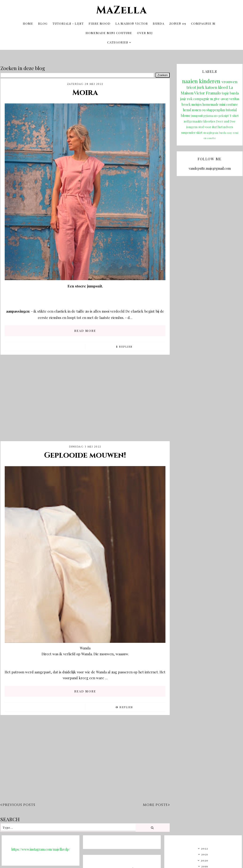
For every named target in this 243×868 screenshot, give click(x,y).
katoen (211, 86)
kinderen (210, 80)
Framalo (213, 92)
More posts (156, 804)
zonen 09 (199, 109)
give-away (221, 98)
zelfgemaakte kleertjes (200, 120)
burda (234, 92)
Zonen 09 (178, 23)
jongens (192, 126)
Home (28, 23)
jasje (183, 98)
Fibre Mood (100, 23)
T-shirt (234, 115)
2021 (204, 853)
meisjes (196, 104)
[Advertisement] (85, 401)
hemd (187, 109)
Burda (159, 23)
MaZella (121, 10)
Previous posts (18, 804)
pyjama (208, 115)
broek (186, 104)
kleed (223, 86)
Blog (43, 23)
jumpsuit (197, 115)
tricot (191, 86)
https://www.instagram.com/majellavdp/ (41, 848)
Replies (124, 346)
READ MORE (85, 330)
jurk (201, 86)
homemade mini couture (220, 104)
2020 (204, 859)
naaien (190, 80)
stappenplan (216, 109)
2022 (204, 847)
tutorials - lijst (68, 23)
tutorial (231, 109)
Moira (85, 92)
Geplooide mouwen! (85, 454)
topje (225, 92)
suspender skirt (192, 132)
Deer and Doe (226, 120)
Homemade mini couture (109, 32)
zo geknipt (221, 115)
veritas (234, 98)
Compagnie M (203, 23)
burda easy (226, 132)
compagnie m (203, 98)
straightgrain (211, 132)
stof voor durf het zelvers (216, 126)
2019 (205, 865)
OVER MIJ (145, 32)
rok (190, 98)
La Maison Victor (132, 23)
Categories (118, 42)
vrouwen (229, 81)
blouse (186, 115)
